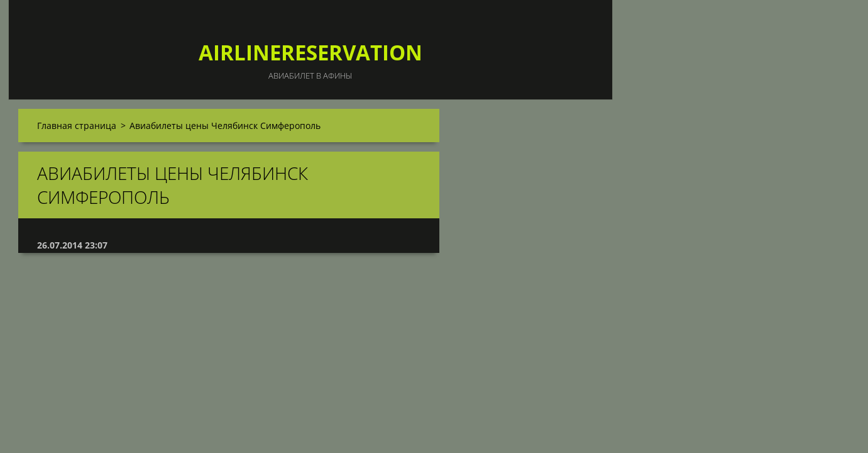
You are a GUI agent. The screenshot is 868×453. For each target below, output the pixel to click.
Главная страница (77, 126)
